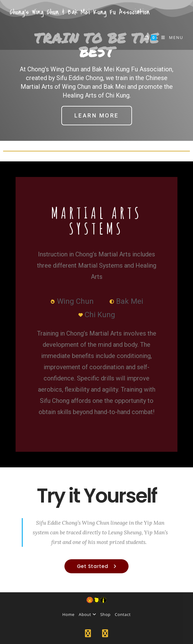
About (87, 614)
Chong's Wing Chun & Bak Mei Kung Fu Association (80, 12)
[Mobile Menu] (170, 37)
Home (68, 614)
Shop (105, 614)
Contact (123, 614)
